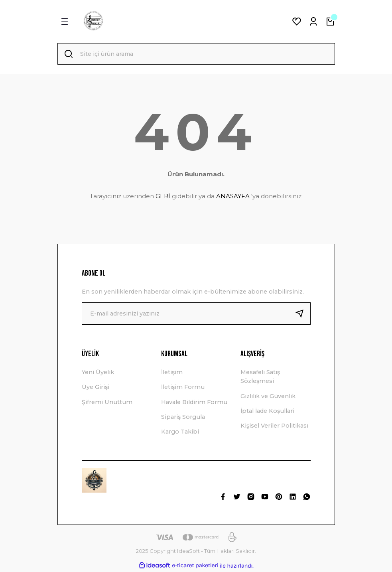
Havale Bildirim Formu (194, 403)
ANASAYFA (233, 197)
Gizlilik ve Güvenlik (268, 397)
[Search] (196, 54)
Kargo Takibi (180, 432)
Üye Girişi (96, 388)
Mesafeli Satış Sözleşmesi (260, 377)
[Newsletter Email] (196, 314)
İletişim (172, 373)
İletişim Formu (183, 388)
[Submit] (303, 314)
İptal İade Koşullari (267, 412)
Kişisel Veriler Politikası (274, 426)
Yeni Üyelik (98, 373)
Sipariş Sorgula (183, 418)
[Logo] (93, 22)
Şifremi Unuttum (107, 403)
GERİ (163, 197)
